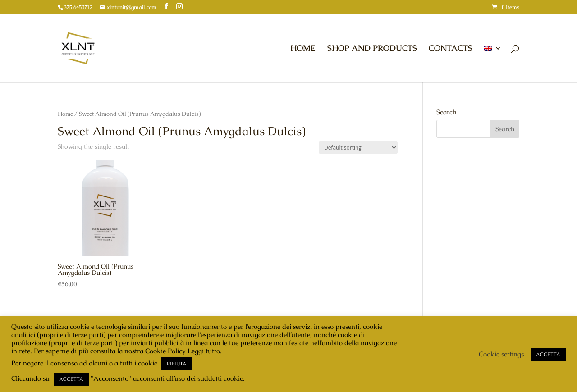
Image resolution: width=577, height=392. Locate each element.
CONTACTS (451, 49)
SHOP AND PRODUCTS (372, 49)
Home (65, 114)
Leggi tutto (204, 351)
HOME (303, 49)
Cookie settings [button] (501, 354)
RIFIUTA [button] (177, 364)
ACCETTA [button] (71, 379)
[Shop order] (358, 148)
